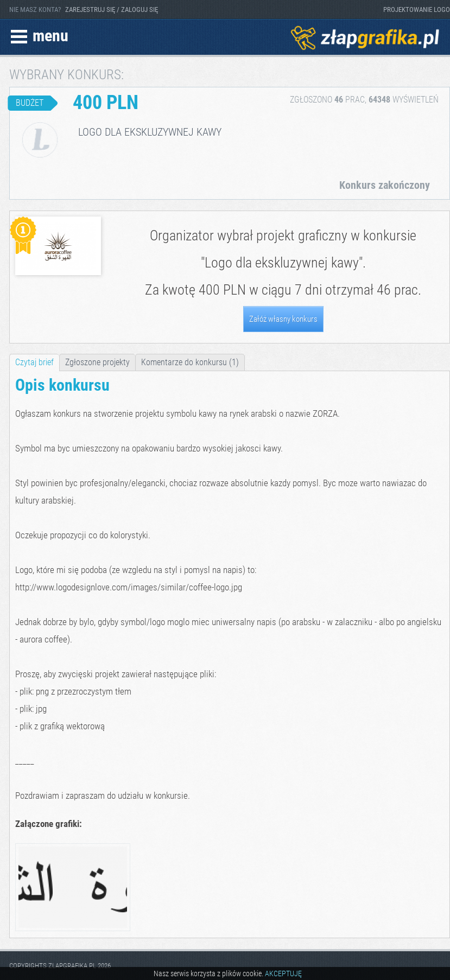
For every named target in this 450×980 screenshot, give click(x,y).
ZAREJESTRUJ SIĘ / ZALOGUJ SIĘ (112, 9)
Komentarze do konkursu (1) (190, 362)
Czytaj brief (34, 362)
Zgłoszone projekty (97, 362)
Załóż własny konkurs (283, 319)
